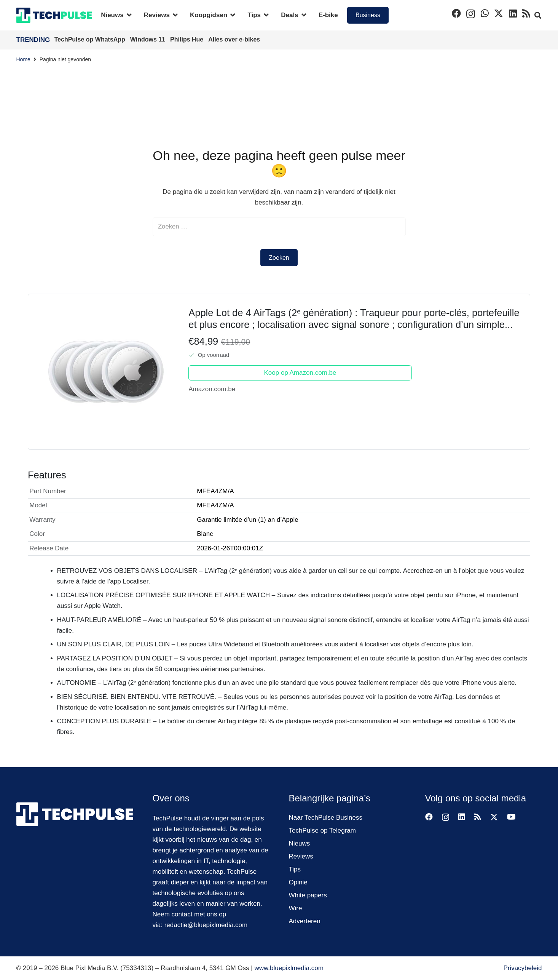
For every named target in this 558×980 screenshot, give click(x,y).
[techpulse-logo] (54, 15)
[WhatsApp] (485, 13)
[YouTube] (511, 817)
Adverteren (305, 921)
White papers (308, 895)
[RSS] (526, 13)
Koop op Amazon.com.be (300, 373)
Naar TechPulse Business (326, 818)
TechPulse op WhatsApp (91, 39)
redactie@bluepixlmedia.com (206, 925)
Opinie (298, 882)
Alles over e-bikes (234, 39)
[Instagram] (471, 14)
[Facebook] (456, 13)
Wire (296, 908)
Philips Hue (188, 39)
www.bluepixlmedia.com (289, 968)
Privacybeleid (522, 968)
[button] (128, 15)
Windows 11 (149, 39)
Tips (295, 869)
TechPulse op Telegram (322, 831)
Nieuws (300, 843)
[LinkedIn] (513, 13)
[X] (499, 14)
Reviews (301, 856)
